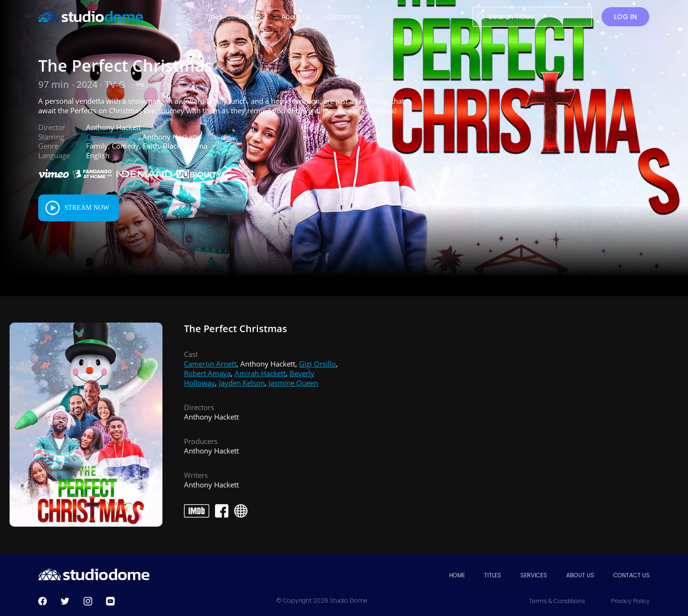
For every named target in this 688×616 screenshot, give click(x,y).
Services (534, 575)
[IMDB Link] (140, 85)
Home (457, 575)
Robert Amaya (207, 373)
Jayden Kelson (242, 383)
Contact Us (632, 575)
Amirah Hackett (260, 373)
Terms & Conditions (557, 601)
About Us (580, 575)
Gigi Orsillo (220, 137)
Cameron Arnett (112, 137)
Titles (493, 575)
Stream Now (87, 208)
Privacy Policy (630, 601)
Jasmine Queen (293, 383)
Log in (625, 17)
